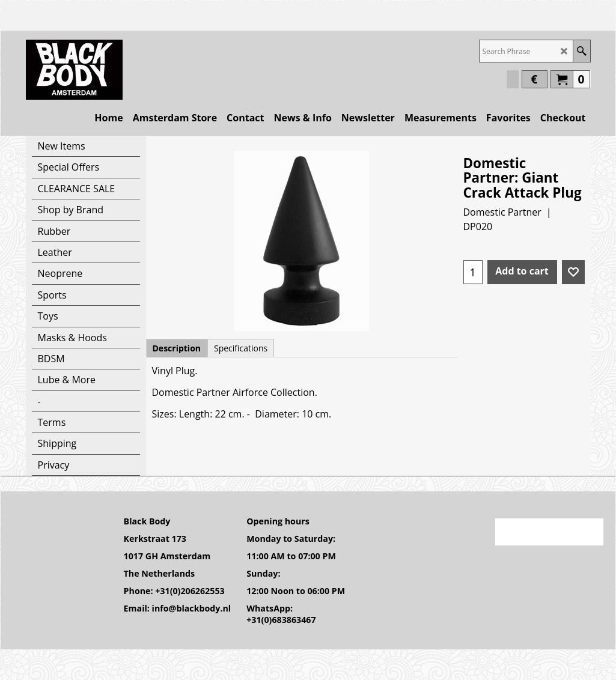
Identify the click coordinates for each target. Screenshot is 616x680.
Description (177, 348)
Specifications (241, 348)
